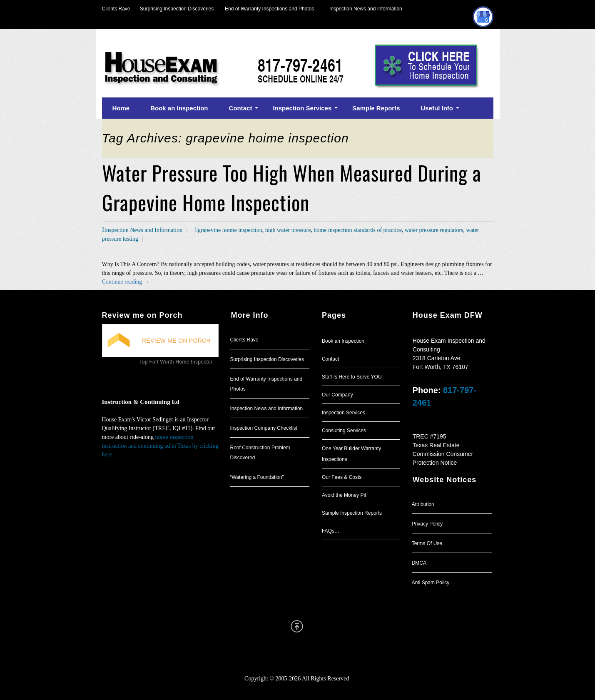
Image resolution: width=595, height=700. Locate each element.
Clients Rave (116, 9)
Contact (330, 359)
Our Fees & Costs (342, 477)
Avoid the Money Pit (344, 495)
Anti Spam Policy (431, 583)
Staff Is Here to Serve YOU (352, 377)
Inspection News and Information (366, 9)
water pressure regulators (434, 230)
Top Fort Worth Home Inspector (176, 362)
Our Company (337, 395)
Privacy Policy (427, 524)
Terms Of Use (427, 543)
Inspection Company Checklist (264, 428)
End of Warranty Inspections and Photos (271, 9)
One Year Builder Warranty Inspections (351, 454)
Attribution (423, 504)
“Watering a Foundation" (257, 477)
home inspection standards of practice (357, 230)
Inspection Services (344, 413)
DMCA (419, 563)
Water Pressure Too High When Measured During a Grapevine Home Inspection (292, 187)
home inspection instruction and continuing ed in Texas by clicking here (160, 446)
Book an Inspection (343, 341)
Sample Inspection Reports (352, 513)
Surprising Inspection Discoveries (172, 9)
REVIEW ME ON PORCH (176, 341)
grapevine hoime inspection (230, 230)
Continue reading (126, 282)
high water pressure (288, 230)
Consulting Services (344, 431)
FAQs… (331, 531)
